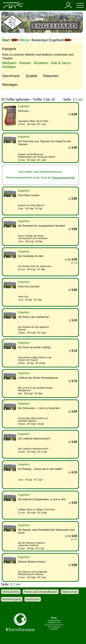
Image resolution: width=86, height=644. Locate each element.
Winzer (25, 40)
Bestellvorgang (12, 599)
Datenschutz (70, 592)
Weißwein (9, 63)
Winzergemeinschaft (63, 178)
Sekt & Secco (61, 63)
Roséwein (41, 63)
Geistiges (9, 67)
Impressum (33, 599)
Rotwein (25, 63)
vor (80, 99)
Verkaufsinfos (11, 592)
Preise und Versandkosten (41, 592)
